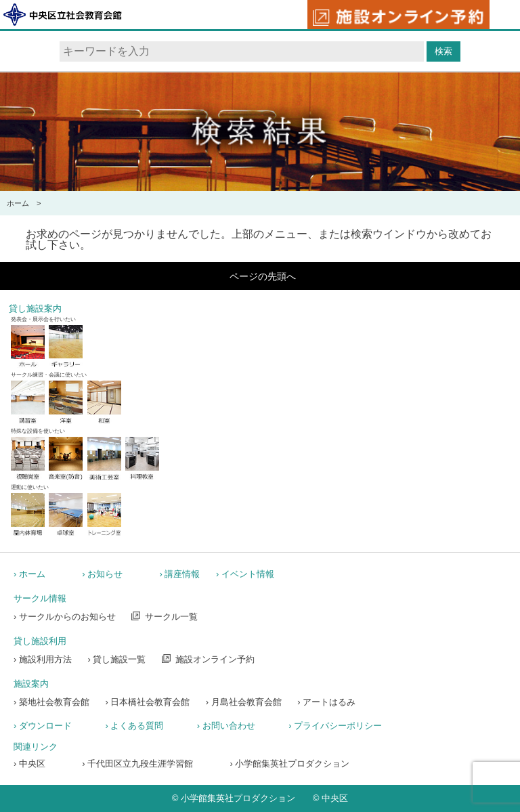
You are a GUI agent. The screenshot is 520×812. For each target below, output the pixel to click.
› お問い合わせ (226, 726)
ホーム (18, 203)
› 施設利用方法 (43, 659)
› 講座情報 (180, 574)
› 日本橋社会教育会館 (147, 702)
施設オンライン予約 (215, 659)
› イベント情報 (245, 574)
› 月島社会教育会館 (244, 702)
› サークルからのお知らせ (65, 617)
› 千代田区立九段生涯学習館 (137, 764)
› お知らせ (102, 574)
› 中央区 (29, 764)
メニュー (504, 16)
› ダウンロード (43, 726)
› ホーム (29, 574)
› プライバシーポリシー (335, 726)
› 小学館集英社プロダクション (290, 764)
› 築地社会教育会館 (51, 702)
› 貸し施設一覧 (116, 659)
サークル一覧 (171, 617)
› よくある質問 (134, 726)
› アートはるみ (326, 702)
